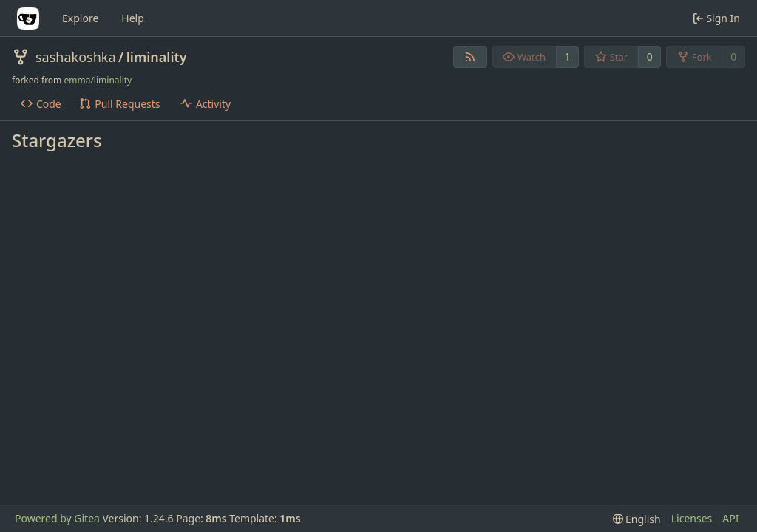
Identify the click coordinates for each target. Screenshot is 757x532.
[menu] (637, 519)
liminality (157, 57)
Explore (80, 18)
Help (133, 18)
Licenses (692, 518)
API (730, 518)
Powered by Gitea (57, 518)
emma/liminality (98, 80)
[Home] (28, 18)
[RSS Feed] (470, 57)
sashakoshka (76, 57)
